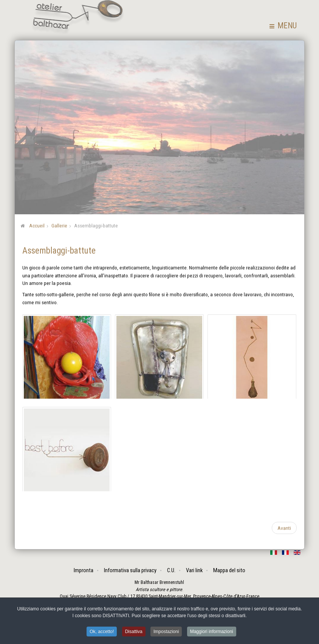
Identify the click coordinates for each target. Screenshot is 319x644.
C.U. (171, 570)
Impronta (84, 570)
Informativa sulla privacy (130, 570)
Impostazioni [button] (166, 632)
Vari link (194, 570)
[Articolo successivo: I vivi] (284, 527)
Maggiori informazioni (212, 632)
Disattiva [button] (134, 632)
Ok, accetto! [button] (102, 632)
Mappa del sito (229, 570)
